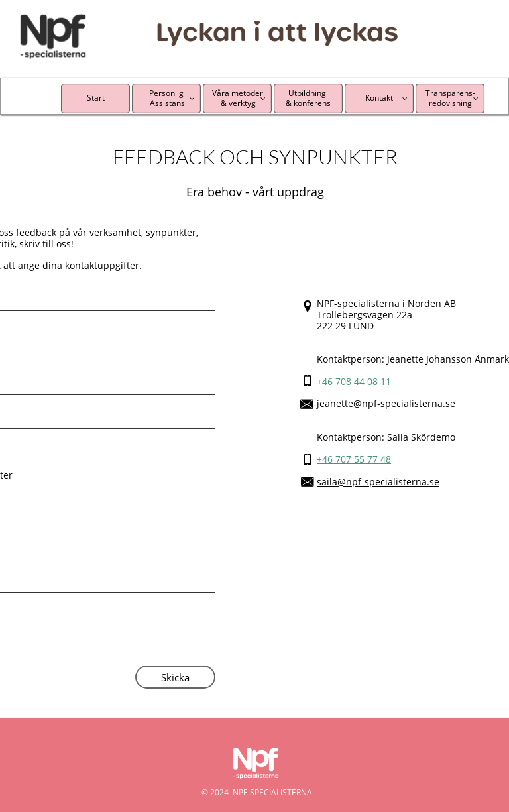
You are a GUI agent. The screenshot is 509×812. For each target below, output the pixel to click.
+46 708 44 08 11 (354, 381)
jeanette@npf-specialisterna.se (387, 403)
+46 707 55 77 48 (354, 459)
